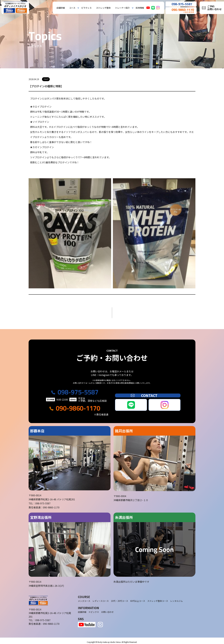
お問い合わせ (107, 610)
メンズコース (84, 599)
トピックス (94, 610)
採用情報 (140, 8)
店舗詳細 (61, 8)
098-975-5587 (78, 390)
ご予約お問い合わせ (214, 8)
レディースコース (101, 599)
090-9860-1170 (78, 406)
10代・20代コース (120, 599)
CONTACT (148, 393)
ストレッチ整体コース (158, 599)
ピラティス (86, 8)
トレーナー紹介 (122, 8)
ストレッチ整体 (103, 8)
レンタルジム (176, 599)
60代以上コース (138, 599)
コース (72, 8)
